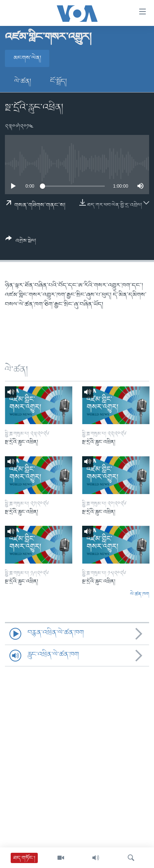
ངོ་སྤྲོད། (59, 81)
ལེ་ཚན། (23, 81)
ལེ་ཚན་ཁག (140, 594)
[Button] (21, 243)
